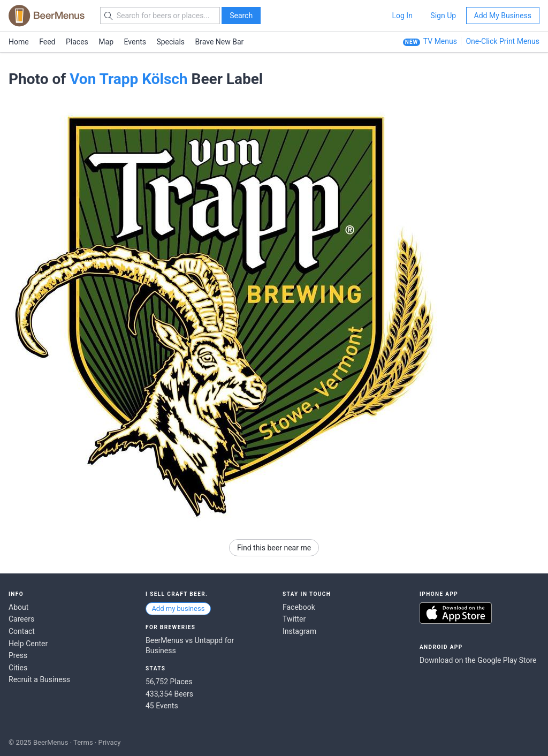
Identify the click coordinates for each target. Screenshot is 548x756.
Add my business (178, 608)
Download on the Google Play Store (478, 660)
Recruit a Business (39, 679)
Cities (18, 668)
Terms (83, 742)
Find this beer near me (274, 548)
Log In (402, 16)
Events (135, 42)
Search (241, 16)
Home (19, 42)
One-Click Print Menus (503, 41)
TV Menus (440, 41)
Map (106, 42)
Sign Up (443, 16)
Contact (22, 631)
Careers (21, 619)
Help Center (28, 644)
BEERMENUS (47, 16)
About (18, 607)
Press (18, 655)
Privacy (109, 742)
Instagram (299, 631)
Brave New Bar (220, 42)
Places (77, 42)
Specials (170, 42)
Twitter (294, 619)
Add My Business (503, 16)
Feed (47, 42)
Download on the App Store (456, 613)
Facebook (299, 607)
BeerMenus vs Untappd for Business (190, 646)
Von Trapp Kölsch (128, 79)
